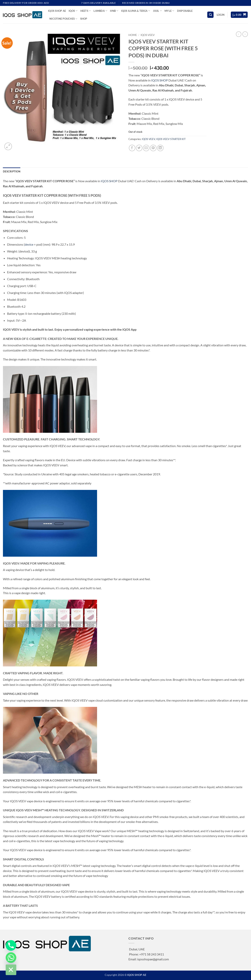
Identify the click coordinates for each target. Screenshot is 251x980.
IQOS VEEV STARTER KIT (171, 139)
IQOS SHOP (160, 80)
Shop (84, 19)
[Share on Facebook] (132, 148)
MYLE (169, 11)
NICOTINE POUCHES (63, 19)
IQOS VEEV (148, 35)
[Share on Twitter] (139, 148)
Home (133, 35)
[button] (221, 15)
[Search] (210, 15)
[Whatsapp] (11, 958)
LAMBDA (100, 11)
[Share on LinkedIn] (160, 148)
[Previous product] (245, 34)
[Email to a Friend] (146, 148)
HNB (114, 11)
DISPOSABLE (185, 11)
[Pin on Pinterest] (153, 148)
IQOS (73, 11)
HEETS (86, 11)
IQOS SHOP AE (57, 11)
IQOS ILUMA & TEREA (136, 11)
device (29, 244)
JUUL (157, 11)
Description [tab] (12, 171)
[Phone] (11, 945)
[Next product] (239, 34)
